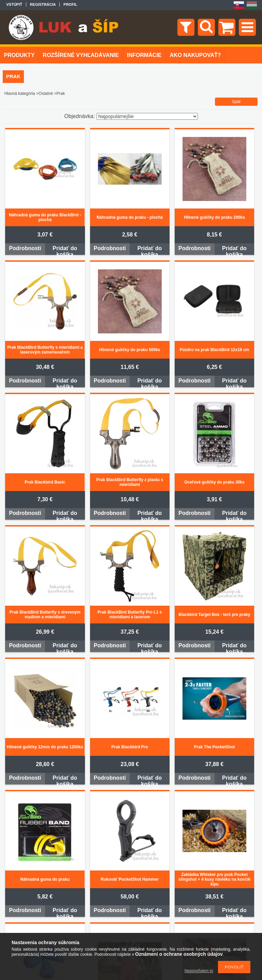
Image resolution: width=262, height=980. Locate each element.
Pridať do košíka (65, 250)
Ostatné (46, 93)
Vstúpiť (14, 4)
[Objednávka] (147, 116)
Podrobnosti (25, 248)
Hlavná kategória (20, 93)
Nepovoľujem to (199, 971)
